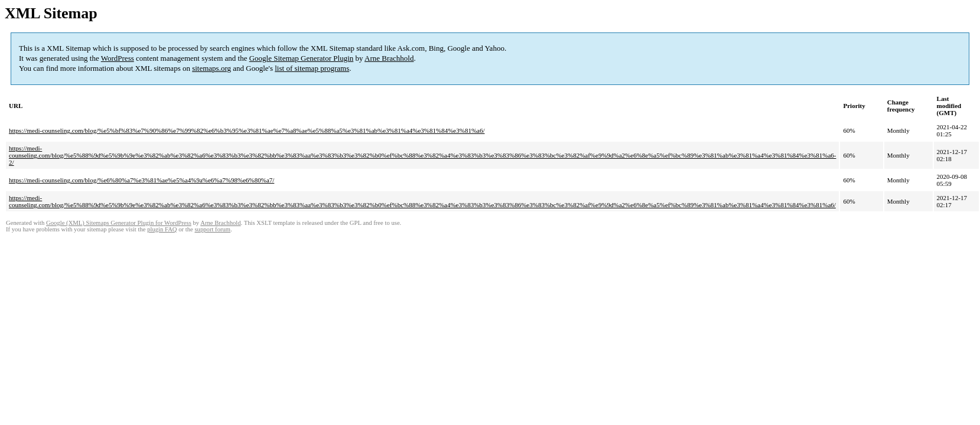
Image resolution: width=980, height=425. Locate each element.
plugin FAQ (162, 229)
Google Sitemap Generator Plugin (302, 58)
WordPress (118, 58)
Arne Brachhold (389, 58)
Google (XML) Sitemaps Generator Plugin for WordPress (119, 223)
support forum (212, 229)
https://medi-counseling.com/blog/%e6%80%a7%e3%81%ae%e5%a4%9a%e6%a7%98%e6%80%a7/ (141, 180)
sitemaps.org (211, 68)
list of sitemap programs (312, 68)
